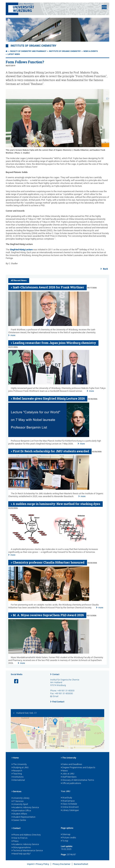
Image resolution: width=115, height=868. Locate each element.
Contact (56, 674)
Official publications (71, 783)
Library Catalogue (70, 810)
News (64, 771)
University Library (20, 798)
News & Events (91, 51)
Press (15, 841)
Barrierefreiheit (81, 864)
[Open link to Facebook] (15, 681)
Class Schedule (69, 804)
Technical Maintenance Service (27, 851)
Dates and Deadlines (71, 764)
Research (17, 771)
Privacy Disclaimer (61, 864)
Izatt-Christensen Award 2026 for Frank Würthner (48, 287)
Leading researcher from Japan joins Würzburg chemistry (54, 343)
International (18, 780)
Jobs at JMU (68, 774)
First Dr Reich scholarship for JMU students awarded (51, 451)
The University (19, 764)
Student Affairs (19, 814)
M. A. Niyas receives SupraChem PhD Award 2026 (48, 615)
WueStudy (66, 798)
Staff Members (69, 777)
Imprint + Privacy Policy (38, 864)
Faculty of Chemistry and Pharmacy (28, 51)
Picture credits (68, 838)
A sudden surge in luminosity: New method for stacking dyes (56, 504)
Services (17, 792)
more (13, 335)
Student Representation (24, 817)
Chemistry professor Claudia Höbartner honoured (49, 562)
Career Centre (19, 820)
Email (56, 696)
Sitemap (66, 835)
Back (105, 269)
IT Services (18, 801)
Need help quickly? (21, 854)
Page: (64, 854)
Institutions (18, 777)
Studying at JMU (20, 768)
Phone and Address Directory (26, 835)
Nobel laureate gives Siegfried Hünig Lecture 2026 (49, 399)
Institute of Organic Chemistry (33, 46)
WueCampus (68, 801)
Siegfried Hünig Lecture (21, 250)
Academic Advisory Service (25, 808)
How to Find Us (20, 838)
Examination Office (21, 811)
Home (15, 758)
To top (64, 841)
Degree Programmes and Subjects (78, 768)
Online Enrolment (70, 807)
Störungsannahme (21, 848)
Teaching (17, 774)
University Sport (20, 804)
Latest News (14, 54)
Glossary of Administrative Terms (77, 780)
